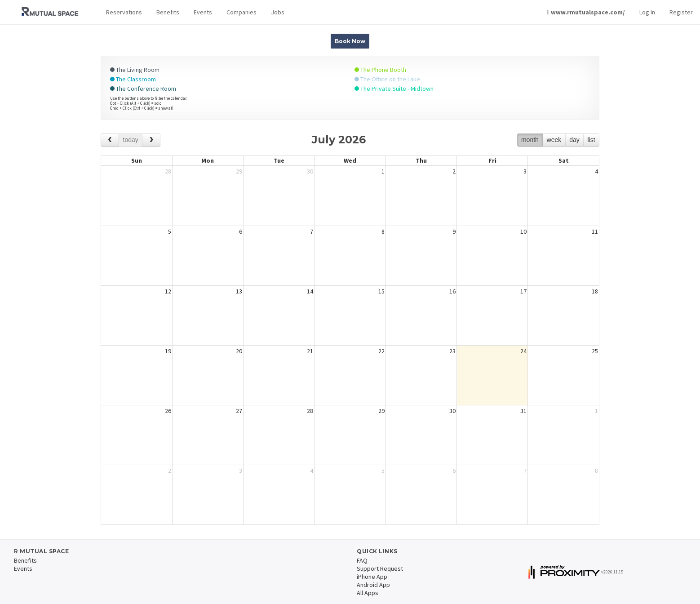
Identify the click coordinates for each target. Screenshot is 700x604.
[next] (151, 140)
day (574, 140)
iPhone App (372, 577)
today (131, 140)
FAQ (362, 560)
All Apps (368, 593)
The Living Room (135, 70)
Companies (241, 12)
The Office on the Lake (387, 79)
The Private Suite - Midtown (394, 89)
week (554, 140)
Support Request (380, 568)
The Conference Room (143, 89)
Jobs (278, 12)
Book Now (350, 41)
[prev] (110, 140)
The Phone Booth (380, 70)
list (591, 140)
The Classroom (133, 79)
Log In (647, 12)
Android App (373, 585)
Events (203, 12)
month (530, 140)
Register (681, 12)
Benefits (168, 12)
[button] (124, 12)
